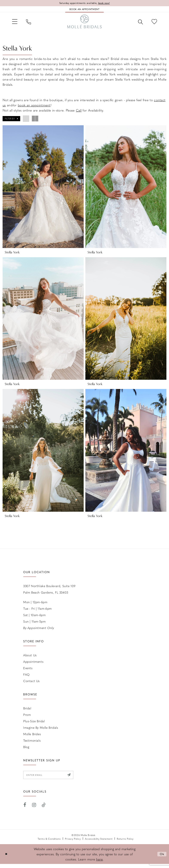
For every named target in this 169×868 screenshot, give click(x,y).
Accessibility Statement (99, 843)
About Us (30, 658)
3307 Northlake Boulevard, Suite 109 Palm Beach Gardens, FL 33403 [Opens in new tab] (49, 592)
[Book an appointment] (84, 10)
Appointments (33, 665)
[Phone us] (30, 23)
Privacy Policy (73, 843)
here (99, 863)
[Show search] (139, 23)
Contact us (31, 684)
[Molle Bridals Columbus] (84, 23)
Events (28, 671)
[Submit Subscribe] (74, 779)
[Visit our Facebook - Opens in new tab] (25, 809)
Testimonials (32, 744)
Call (79, 113)
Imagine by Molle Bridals (41, 731)
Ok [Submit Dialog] (162, 858)
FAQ (26, 678)
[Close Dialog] (6, 858)
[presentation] (43, 189)
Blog (26, 750)
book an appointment (34, 108)
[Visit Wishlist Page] (154, 23)
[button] (15, 23)
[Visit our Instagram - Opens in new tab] (34, 809)
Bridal (27, 712)
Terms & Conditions (49, 843)
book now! (106, 3)
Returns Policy (125, 843)
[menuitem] (15, 23)
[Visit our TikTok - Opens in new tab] (44, 809)
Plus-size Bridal (34, 724)
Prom (27, 718)
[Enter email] (51, 779)
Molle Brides (32, 737)
